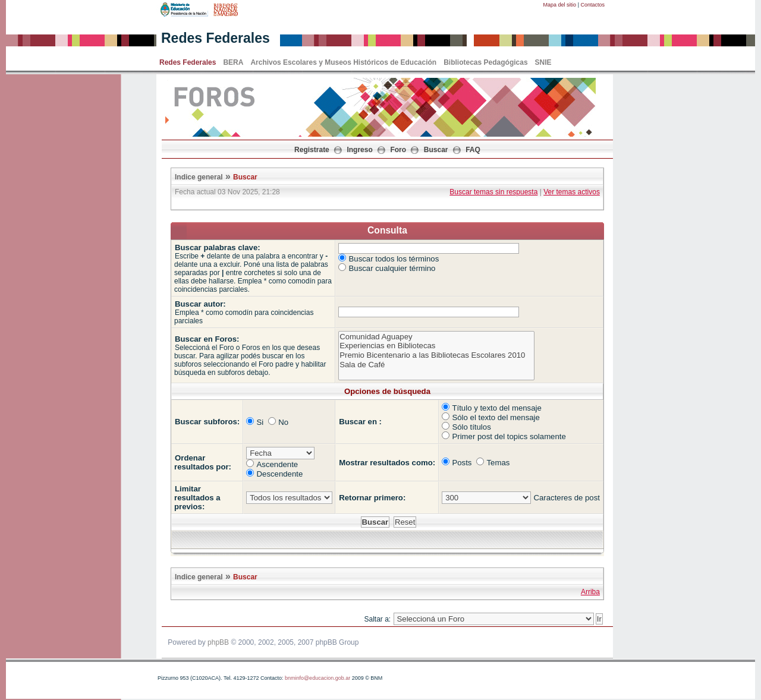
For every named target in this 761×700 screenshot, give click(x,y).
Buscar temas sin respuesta (493, 192)
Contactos (592, 5)
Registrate (312, 150)
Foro (398, 150)
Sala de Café (436, 365)
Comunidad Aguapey (436, 337)
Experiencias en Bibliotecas (436, 346)
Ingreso (359, 150)
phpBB (218, 642)
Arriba (590, 592)
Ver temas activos (572, 192)
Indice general (199, 177)
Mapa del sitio (560, 5)
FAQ (473, 150)
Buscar (436, 150)
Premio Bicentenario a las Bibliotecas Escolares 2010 (436, 355)
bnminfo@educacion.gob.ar (317, 678)
